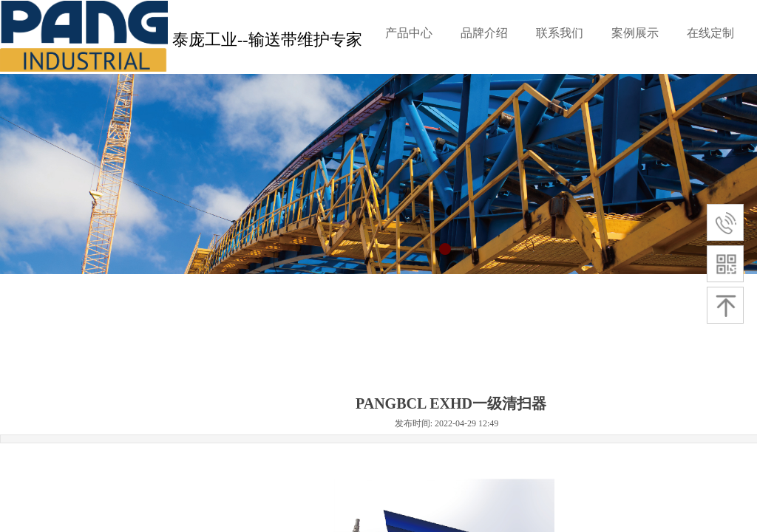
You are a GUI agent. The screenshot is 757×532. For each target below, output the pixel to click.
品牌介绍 (484, 33)
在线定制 (710, 33)
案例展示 (635, 33)
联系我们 (560, 33)
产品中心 (409, 33)
